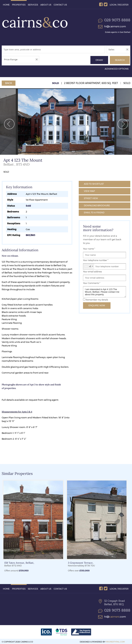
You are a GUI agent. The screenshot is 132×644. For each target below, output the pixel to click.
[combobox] (89, 266)
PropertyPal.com (115, 641)
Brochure (97, 205)
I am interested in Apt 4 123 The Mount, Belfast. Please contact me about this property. (104, 291)
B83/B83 (31, 234)
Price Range (11, 59)
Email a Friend (94, 212)
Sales (111, 49)
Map (89, 190)
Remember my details (97, 299)
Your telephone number (96, 259)
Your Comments (92, 282)
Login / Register (119, 5)
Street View (91, 197)
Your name (89, 248)
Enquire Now (97, 305)
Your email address (92, 271)
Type (107, 53)
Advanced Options (117, 68)
